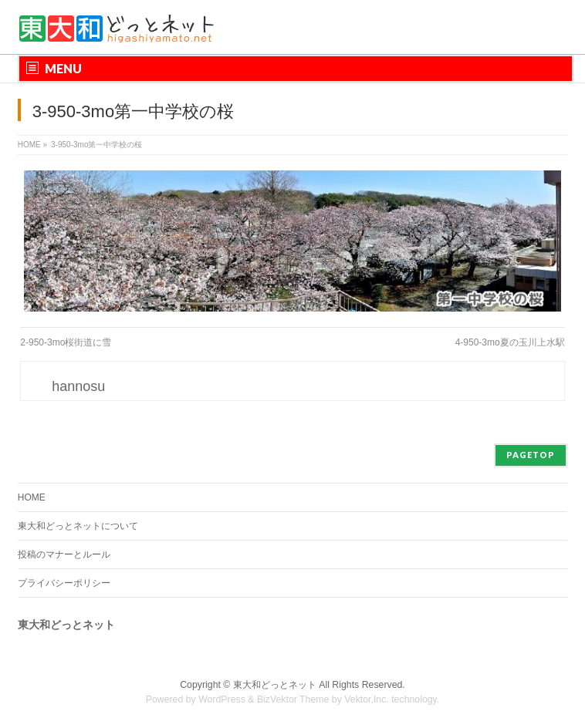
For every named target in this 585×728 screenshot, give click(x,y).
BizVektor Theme (293, 699)
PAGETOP (531, 455)
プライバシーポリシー (64, 583)
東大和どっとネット (275, 685)
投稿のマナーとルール (64, 554)
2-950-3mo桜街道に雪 (66, 342)
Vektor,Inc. (367, 699)
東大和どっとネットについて (78, 526)
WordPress (222, 699)
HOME (32, 497)
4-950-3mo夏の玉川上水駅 (510, 342)
